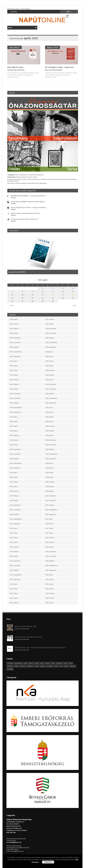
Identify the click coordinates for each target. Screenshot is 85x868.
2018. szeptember (51, 454)
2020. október (50, 338)
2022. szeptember (16, 519)
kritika (71, 663)
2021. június (14, 589)
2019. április (49, 421)
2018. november (51, 445)
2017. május (49, 528)
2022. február (14, 552)
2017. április (49, 533)
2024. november (15, 398)
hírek (66, 663)
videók (66, 666)
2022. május (14, 538)
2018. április (49, 477)
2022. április (14, 542)
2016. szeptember (51, 565)
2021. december (15, 561)
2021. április (14, 598)
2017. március (50, 538)
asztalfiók (10, 663)
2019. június (49, 412)
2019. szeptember (51, 398)
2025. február (14, 384)
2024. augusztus (15, 412)
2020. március (50, 370)
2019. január (49, 435)
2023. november (15, 454)
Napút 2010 (53, 47)
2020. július (49, 352)
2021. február (50, 319)
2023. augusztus (15, 468)
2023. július (13, 473)
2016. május (49, 584)
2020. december (51, 329)
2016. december (51, 552)
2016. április (49, 589)
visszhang (72, 666)
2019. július (49, 407)
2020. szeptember (51, 342)
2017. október (50, 505)
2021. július (13, 584)
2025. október (14, 347)
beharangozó (18, 663)
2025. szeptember (16, 352)
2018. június (49, 468)
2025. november (15, 342)
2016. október (50, 561)
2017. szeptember (51, 510)
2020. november (51, 333)
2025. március (14, 380)
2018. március (50, 482)
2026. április (14, 319)
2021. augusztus (15, 579)
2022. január (14, 556)
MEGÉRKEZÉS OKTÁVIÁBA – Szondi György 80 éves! (28, 196)
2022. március (14, 547)
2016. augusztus (51, 570)
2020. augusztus (51, 347)
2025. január (14, 389)
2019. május (49, 417)
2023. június (14, 477)
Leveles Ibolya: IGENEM (17, 272)
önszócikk (10, 669)
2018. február (50, 486)
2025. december (15, 338)
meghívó (23, 666)
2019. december (51, 384)
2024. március (14, 435)
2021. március (14, 603)
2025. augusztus (15, 356)
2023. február (14, 496)
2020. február (50, 375)
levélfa (16, 666)
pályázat (42, 666)
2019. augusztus (51, 403)
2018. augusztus (51, 459)
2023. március (14, 491)
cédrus (31, 663)
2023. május (14, 482)
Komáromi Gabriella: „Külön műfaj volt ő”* (25, 219)
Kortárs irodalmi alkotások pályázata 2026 (25, 213)
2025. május (14, 370)
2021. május (14, 593)
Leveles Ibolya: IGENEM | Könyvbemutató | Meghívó (28, 202)
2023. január (14, 500)
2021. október (14, 570)
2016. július (49, 575)
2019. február (50, 431)
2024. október (14, 403)
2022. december (15, 505)
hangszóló (59, 663)
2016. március (50, 593)
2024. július (13, 417)
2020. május (49, 361)
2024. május (14, 426)
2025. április (14, 375)
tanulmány (50, 666)
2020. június (49, 356)
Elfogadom (48, 862)
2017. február (50, 542)
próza (37, 666)
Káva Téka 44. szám (15, 67)
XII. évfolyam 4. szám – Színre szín (59, 67)
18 (73, 295)
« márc (11, 305)
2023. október (14, 459)
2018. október (50, 449)
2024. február (14, 440)
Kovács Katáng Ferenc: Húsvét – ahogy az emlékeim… (29, 207)
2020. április (49, 366)
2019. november (51, 389)
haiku (53, 663)
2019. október (50, 394)
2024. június (14, 421)
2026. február (14, 329)
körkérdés (10, 666)
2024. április (14, 431)
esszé (42, 663)
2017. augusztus (51, 514)
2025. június (14, 366)
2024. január (14, 445)
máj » (75, 305)
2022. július (13, 528)
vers (61, 666)
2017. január (49, 547)
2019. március (50, 426)
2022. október (14, 514)
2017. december (51, 496)
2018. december (51, 440)
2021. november (15, 565)
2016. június (49, 579)
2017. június (49, 524)
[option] (43, 254)
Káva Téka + (15, 47)
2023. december (15, 449)
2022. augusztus (15, 524)
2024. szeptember (16, 407)
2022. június (14, 533)
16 (53, 295)
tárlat (56, 666)
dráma (37, 663)
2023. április (14, 486)
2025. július (13, 361)
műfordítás (30, 666)
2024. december (15, 394)
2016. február (50, 598)
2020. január (49, 380)
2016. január (49, 603)
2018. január (49, 491)
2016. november (51, 556)
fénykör (47, 663)
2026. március (14, 324)
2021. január (49, 324)
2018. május (49, 473)
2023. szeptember (16, 463)
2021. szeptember (16, 575)
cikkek (25, 663)
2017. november (51, 500)
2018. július (49, 463)
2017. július (49, 519)
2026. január (14, 333)
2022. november (15, 510)
